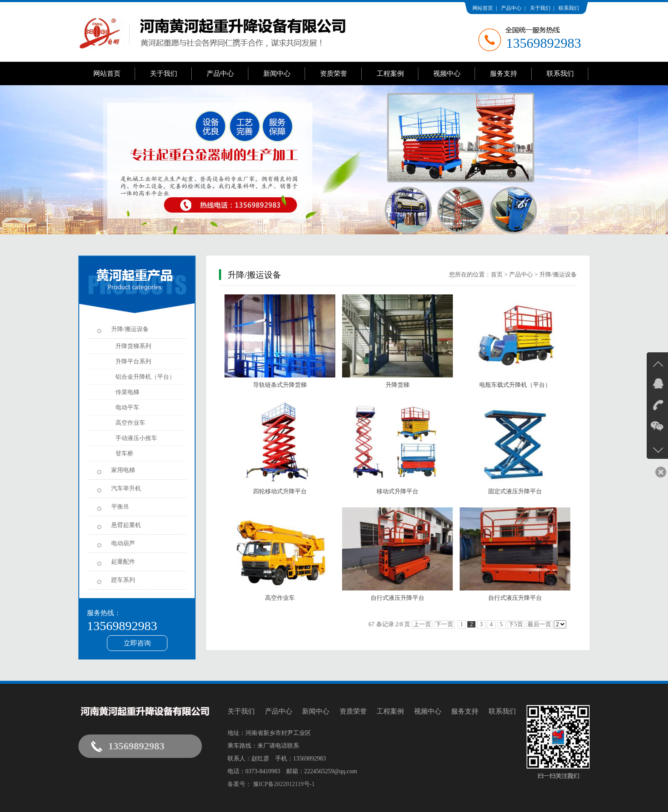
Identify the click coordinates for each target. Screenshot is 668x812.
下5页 (516, 624)
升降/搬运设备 (558, 275)
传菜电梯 (127, 392)
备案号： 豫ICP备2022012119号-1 (271, 784)
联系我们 (569, 8)
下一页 (444, 624)
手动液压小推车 (136, 438)
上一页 (422, 624)
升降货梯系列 (133, 346)
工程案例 (390, 73)
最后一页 (539, 624)
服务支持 (504, 73)
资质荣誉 (334, 73)
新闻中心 (277, 73)
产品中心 (511, 8)
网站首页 (483, 8)
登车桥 (124, 454)
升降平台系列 (133, 361)
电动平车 (127, 407)
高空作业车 (130, 423)
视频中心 (447, 73)
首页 (497, 275)
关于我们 (540, 8)
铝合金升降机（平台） (145, 377)
